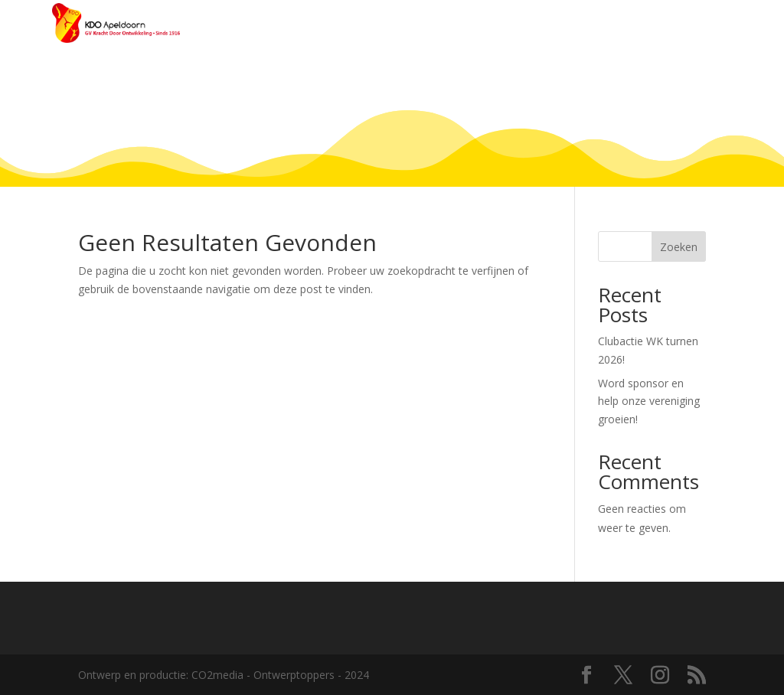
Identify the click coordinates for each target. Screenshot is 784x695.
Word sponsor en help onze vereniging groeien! (649, 401)
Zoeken (679, 247)
